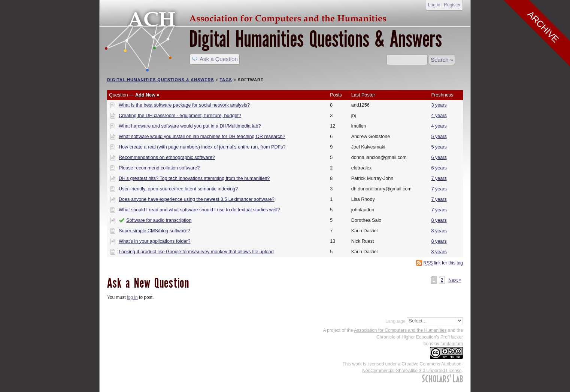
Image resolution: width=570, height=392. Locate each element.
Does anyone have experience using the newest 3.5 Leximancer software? (197, 199)
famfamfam (452, 344)
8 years (439, 220)
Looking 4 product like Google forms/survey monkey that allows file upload (196, 252)
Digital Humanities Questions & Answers (316, 39)
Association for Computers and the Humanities (400, 330)
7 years (439, 178)
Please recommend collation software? (159, 168)
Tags (226, 80)
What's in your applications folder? (154, 241)
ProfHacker (452, 337)
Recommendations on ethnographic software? (167, 157)
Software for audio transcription (159, 220)
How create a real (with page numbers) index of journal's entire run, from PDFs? (202, 147)
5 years (439, 137)
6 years (439, 157)
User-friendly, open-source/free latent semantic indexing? (178, 189)
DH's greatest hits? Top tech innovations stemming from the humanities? (194, 178)
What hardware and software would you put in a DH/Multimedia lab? (190, 126)
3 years (439, 105)
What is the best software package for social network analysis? (184, 105)
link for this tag (443, 263)
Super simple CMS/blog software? (154, 231)
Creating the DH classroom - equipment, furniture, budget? (180, 116)
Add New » (147, 95)
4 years (439, 116)
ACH (248, 17)
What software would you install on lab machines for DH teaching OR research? (202, 137)
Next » (455, 280)
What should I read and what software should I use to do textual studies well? (199, 210)
